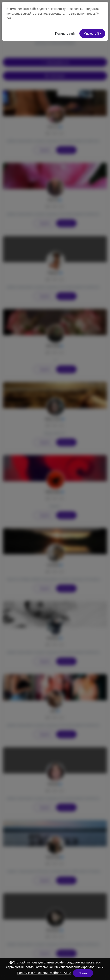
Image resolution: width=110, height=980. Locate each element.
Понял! (83, 973)
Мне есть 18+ (92, 33)
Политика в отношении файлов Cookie (44, 973)
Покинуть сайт (65, 33)
